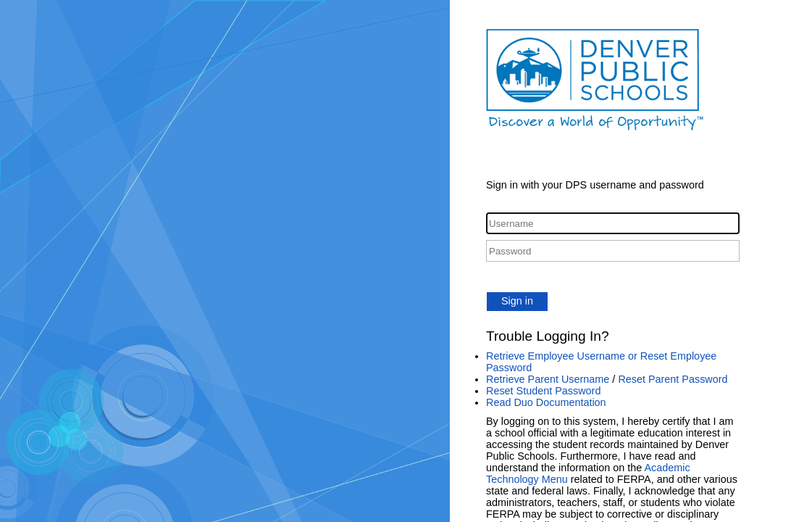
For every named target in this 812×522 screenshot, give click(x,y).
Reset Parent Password (673, 379)
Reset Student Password (543, 391)
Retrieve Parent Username (548, 379)
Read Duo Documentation (546, 402)
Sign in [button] (517, 301)
